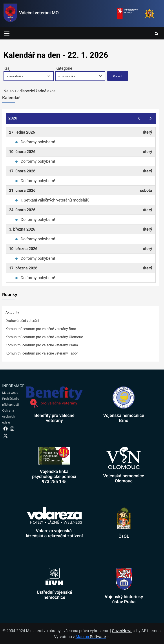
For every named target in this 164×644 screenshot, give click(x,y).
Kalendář (11, 98)
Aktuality (12, 313)
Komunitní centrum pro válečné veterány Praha (42, 345)
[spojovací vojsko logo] (31, 14)
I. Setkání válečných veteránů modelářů (55, 200)
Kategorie (64, 68)
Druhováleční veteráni (22, 321)
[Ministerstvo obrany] (128, 14)
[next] (151, 118)
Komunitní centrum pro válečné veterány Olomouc (44, 337)
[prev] (139, 118)
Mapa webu (10, 393)
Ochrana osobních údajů (8, 416)
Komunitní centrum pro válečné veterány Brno (41, 329)
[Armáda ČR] (149, 14)
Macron (92, 637)
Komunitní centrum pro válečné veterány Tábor (42, 353)
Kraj (7, 68)
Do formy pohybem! (38, 142)
